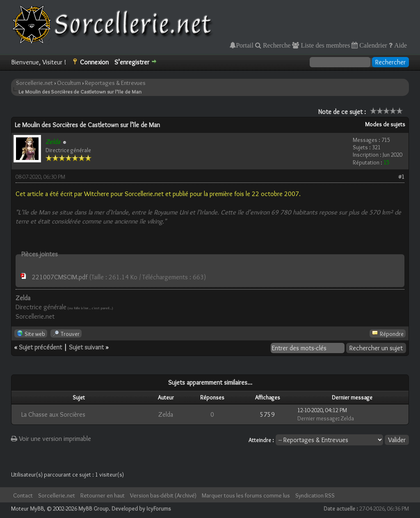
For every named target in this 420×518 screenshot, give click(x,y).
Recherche (276, 45)
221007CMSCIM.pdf (60, 277)
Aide (400, 45)
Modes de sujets (385, 124)
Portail (245, 45)
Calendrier (372, 45)
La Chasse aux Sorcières (53, 414)
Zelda (166, 414)
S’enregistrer (132, 62)
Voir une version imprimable (51, 439)
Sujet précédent (40, 347)
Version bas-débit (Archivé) (163, 495)
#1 (401, 177)
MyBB (37, 509)
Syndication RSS (315, 495)
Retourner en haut (103, 495)
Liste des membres (324, 45)
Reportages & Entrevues (115, 83)
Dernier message (318, 418)
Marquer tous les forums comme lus (246, 495)
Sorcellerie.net (34, 83)
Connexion (94, 62)
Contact (23, 495)
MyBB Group (94, 509)
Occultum (69, 83)
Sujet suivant (86, 347)
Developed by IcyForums (141, 509)
